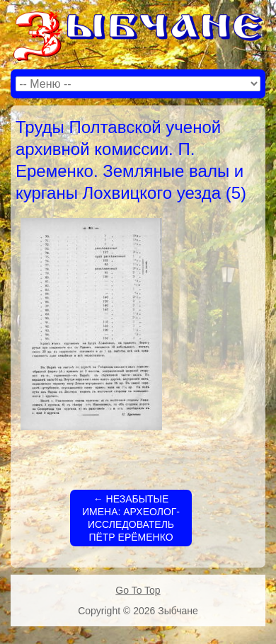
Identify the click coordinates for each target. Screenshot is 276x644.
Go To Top (138, 590)
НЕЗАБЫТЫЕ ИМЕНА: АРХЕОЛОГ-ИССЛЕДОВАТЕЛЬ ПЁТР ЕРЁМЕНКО (131, 518)
